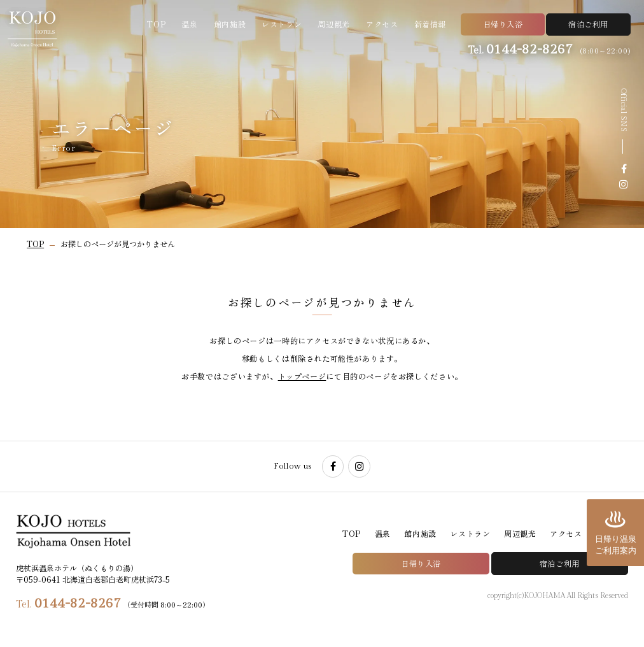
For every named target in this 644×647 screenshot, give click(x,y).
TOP (156, 24)
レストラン (282, 24)
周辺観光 (333, 24)
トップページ (302, 376)
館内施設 (230, 24)
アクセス (382, 24)
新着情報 (430, 24)
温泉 (189, 24)
